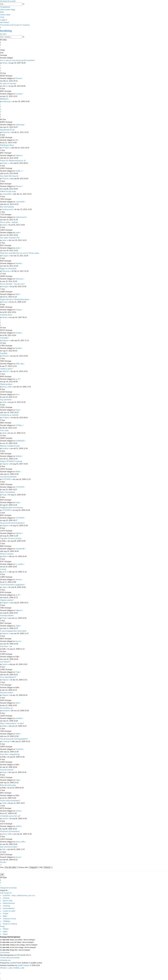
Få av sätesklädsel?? (8, 677)
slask (4, 402)
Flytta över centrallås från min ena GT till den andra (19, 253)
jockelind (6, 711)
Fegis (18, 410)
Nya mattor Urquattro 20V (10, 238)
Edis (4, 541)
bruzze (5, 302)
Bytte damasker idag (8, 785)
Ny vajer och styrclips (8, 83)
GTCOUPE (6, 479)
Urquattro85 (20, 549)
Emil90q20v (20, 441)
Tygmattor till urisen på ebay (11, 538)
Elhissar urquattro (7, 554)
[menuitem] (7, 10)
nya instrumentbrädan (8, 477)
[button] (0, 47)
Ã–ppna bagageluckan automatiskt (13, 631)
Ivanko (5, 664)
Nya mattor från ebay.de (9, 176)
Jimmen (19, 580)
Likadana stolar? (6, 369)
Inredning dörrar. (6, 315)
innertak (3, 569)
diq (17, 140)
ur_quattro (19, 564)
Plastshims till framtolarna (10, 831)
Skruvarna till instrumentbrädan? (12, 523)
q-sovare (19, 94)
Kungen (5, 256)
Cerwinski (6, 741)
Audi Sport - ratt (6, 646)
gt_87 (18, 379)
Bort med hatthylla (7, 207)
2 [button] (0, 45)
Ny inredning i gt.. (7, 708)
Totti (4, 849)
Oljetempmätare (6, 384)
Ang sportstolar (6, 400)
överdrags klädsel (7, 616)
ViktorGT (6, 371)
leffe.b (5, 86)
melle (4, 803)
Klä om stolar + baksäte (9, 222)
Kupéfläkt (4, 353)
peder (4, 225)
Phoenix (19, 78)
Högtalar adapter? (7, 600)
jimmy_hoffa (7, 387)
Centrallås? (4, 338)
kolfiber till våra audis (8, 191)
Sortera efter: (29, 867)
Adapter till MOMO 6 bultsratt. (11, 461)
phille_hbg (19, 364)
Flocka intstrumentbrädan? (10, 801)
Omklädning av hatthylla (9, 415)
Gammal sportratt (7, 770)
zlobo (18, 703)
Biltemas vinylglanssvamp (10, 446)
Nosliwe (19, 263)
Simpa (5, 63)
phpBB (12, 963)
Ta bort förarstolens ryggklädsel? (12, 585)
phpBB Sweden (24, 965)
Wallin (18, 472)
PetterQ (5, 356)
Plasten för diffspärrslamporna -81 (13, 161)
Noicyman (6, 132)
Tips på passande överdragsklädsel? (14, 739)
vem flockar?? (5, 662)
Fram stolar (4, 430)
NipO (17, 294)
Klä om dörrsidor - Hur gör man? (12, 284)
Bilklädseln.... (5, 99)
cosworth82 (7, 194)
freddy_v (6, 163)
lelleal (4, 556)
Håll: (46, 867)
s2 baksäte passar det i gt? (10, 816)
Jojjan (4, 587)
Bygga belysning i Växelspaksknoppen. (15, 299)
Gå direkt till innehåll (8, 1)
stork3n (5, 819)
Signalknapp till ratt (7, 130)
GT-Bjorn (6, 148)
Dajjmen (19, 155)
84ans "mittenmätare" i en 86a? (12, 723)
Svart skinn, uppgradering (10, 754)
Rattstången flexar (7, 145)
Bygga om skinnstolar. (8, 269)
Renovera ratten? (7, 693)
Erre (17, 394)
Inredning (6, 31)
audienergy (6, 101)
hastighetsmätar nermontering (11, 508)
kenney (18, 811)
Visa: (9, 867)
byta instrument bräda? (9, 847)
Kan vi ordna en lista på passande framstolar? (17, 60)
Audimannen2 (7, 209)
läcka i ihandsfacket (7, 492)
